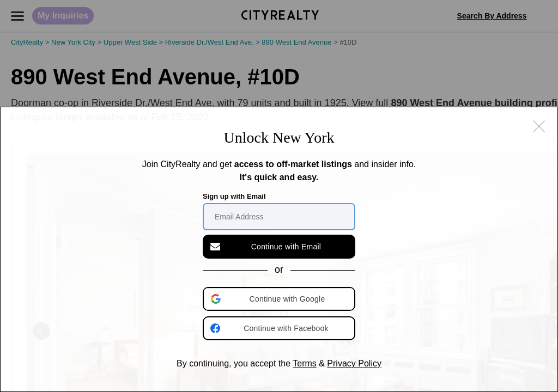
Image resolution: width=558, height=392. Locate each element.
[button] (280, 299)
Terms (305, 363)
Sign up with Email (234, 196)
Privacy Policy (354, 363)
